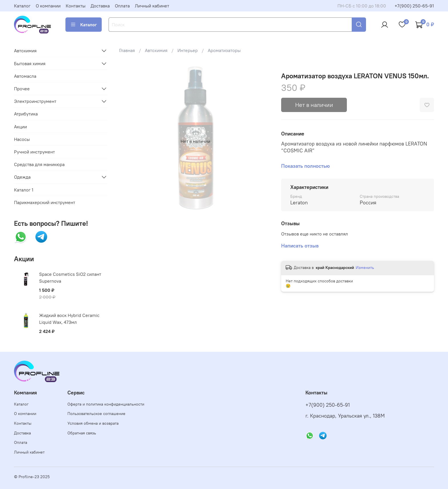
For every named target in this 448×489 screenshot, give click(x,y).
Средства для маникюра (39, 164)
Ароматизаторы (224, 50)
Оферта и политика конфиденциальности (106, 404)
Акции (20, 127)
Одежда (22, 177)
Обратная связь (82, 433)
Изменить (365, 268)
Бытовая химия (30, 63)
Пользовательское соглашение (96, 414)
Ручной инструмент (34, 152)
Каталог (22, 6)
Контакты (76, 6)
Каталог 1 (24, 190)
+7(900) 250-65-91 (414, 6)
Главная (127, 50)
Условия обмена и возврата (93, 423)
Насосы (22, 139)
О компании (48, 6)
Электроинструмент (35, 101)
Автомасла (25, 76)
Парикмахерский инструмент (45, 202)
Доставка (100, 6)
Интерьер (188, 50)
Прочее (22, 89)
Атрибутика (26, 114)
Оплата (122, 6)
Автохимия (156, 50)
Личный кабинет (152, 6)
